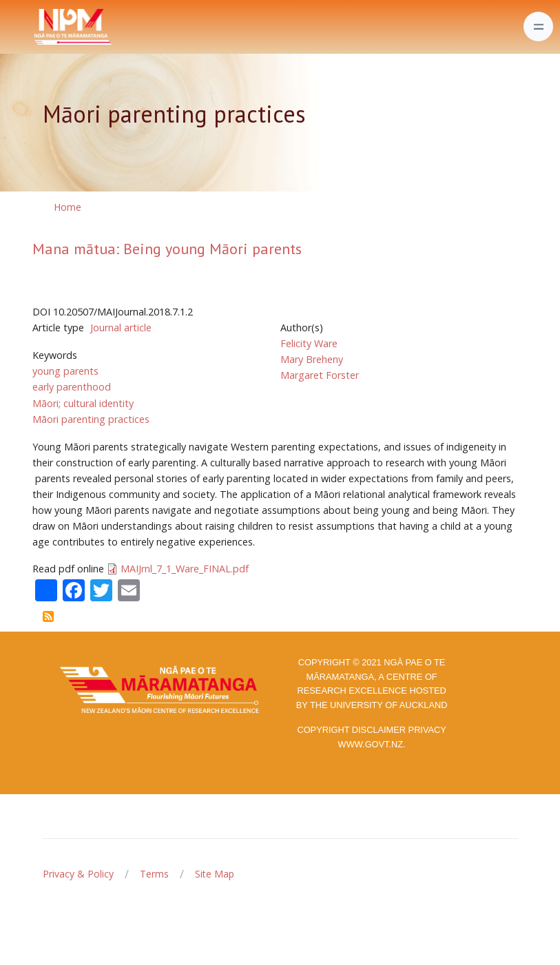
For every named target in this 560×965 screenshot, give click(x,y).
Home (68, 207)
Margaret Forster (320, 375)
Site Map (215, 874)
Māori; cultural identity (83, 403)
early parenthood (72, 387)
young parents (65, 371)
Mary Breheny (312, 359)
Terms (154, 874)
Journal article (121, 328)
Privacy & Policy (78, 874)
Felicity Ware (309, 343)
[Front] (39, 27)
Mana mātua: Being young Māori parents (167, 249)
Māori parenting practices (91, 419)
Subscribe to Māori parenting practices (48, 616)
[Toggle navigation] (538, 27)
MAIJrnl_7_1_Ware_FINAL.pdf (185, 569)
